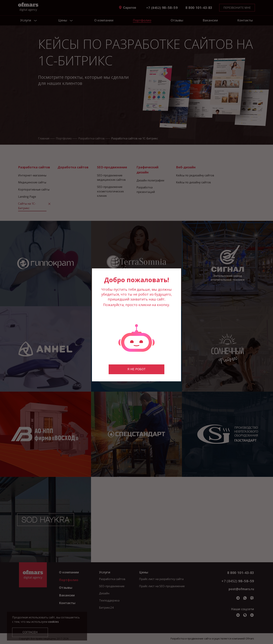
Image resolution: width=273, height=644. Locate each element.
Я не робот (136, 369)
